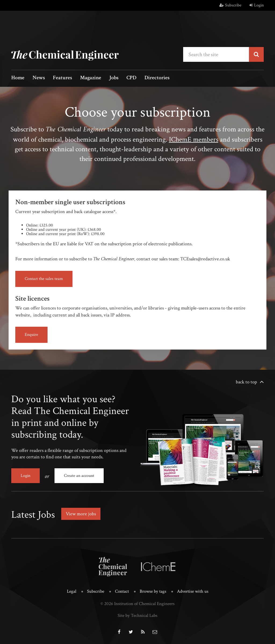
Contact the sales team (44, 279)
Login (257, 5)
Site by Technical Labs (137, 616)
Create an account (79, 476)
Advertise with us (193, 591)
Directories (157, 78)
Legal (72, 591)
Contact (122, 591)
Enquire (31, 335)
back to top (246, 382)
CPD (131, 78)
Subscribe (230, 5)
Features (62, 78)
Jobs (114, 78)
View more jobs (81, 514)
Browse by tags (153, 591)
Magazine (91, 78)
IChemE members (194, 139)
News (39, 78)
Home (18, 78)
